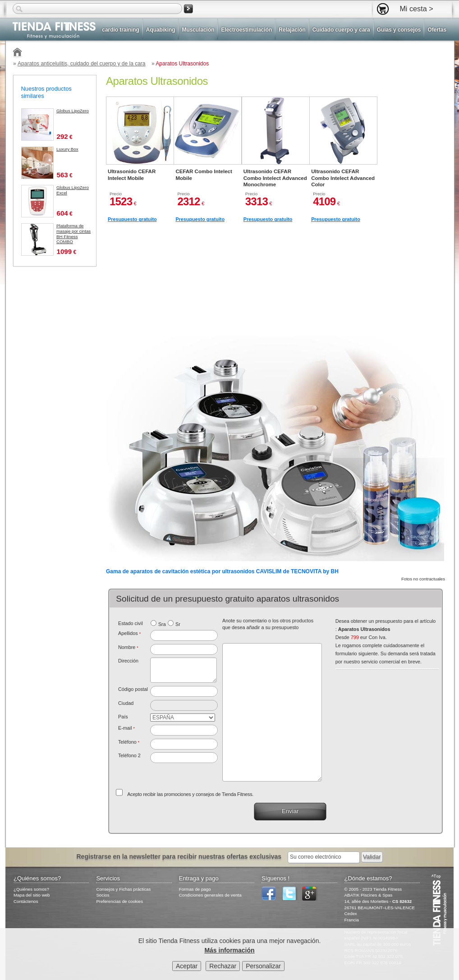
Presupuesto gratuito (132, 219)
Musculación (198, 30)
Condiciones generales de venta (210, 895)
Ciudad (126, 703)
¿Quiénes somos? (31, 889)
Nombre (128, 647)
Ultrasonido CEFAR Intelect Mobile (132, 175)
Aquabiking (161, 30)
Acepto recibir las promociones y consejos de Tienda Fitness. (190, 794)
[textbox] (184, 691)
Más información (229, 952)
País (123, 717)
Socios (103, 895)
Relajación (292, 30)
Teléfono (129, 742)
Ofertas (437, 30)
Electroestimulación (246, 30)
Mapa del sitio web (32, 895)
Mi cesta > (416, 9)
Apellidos (129, 633)
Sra (162, 624)
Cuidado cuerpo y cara (341, 30)
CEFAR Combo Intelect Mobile (204, 175)
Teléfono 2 (129, 755)
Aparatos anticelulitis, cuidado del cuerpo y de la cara (82, 64)
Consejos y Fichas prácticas (123, 889)
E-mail (126, 728)
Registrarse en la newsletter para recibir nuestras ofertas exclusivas (180, 856)
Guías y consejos (399, 30)
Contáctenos (26, 901)
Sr (178, 624)
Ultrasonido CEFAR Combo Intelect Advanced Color (343, 178)
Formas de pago (195, 889)
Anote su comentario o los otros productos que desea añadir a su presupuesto (268, 624)
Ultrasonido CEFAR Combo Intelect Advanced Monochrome (275, 178)
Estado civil (131, 623)
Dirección (128, 661)
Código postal (133, 689)
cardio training (120, 30)
